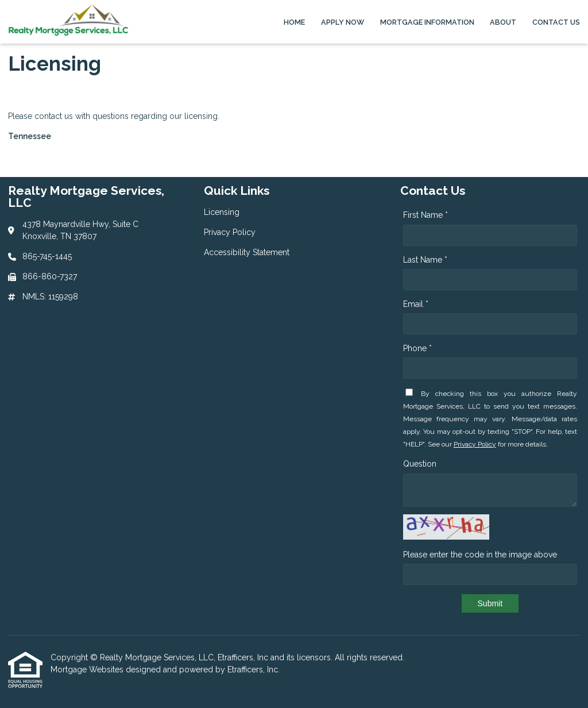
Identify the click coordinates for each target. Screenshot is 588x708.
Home (294, 22)
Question (420, 464)
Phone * (417, 348)
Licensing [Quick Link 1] (222, 212)
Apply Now (343, 22)
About (503, 22)
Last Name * (425, 260)
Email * (416, 304)
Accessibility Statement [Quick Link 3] (247, 252)
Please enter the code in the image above (480, 555)
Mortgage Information (427, 22)
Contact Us (556, 22)
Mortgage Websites (88, 669)
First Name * (425, 215)
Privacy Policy (475, 444)
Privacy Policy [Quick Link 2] (230, 232)
